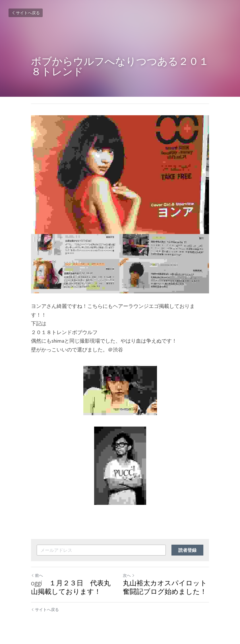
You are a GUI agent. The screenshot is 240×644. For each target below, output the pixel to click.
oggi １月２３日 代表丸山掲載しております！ (71, 587)
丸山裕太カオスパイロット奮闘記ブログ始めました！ (165, 587)
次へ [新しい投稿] (129, 575)
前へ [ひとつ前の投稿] (37, 575)
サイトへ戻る (26, 13)
